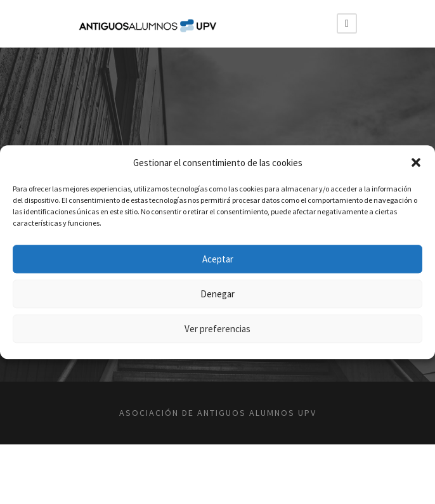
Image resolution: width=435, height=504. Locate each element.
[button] (416, 163)
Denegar (217, 294)
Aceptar (218, 259)
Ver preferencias (217, 329)
